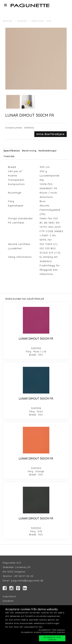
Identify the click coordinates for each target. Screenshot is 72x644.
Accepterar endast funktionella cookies (43, 632)
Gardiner (8, 21)
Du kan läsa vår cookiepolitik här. (24, 627)
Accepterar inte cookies (52, 630)
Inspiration (9, 596)
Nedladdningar (48, 151)
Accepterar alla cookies (52, 638)
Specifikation (12, 151)
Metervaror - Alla (41, 21)
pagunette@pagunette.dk (27, 580)
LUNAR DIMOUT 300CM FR (36, 339)
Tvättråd (9, 156)
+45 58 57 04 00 (23, 576)
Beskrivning (29, 151)
